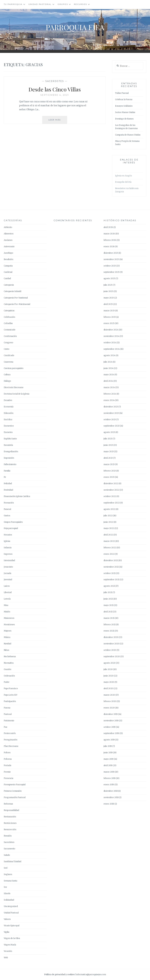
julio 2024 (108, 362)
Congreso (8, 343)
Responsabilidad (11, 810)
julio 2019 (108, 746)
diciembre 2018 (111, 791)
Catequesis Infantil (13, 291)
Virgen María (10, 945)
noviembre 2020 (111, 644)
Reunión (8, 836)
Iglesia (7, 541)
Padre (7, 682)
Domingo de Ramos (124, 119)
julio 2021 (108, 592)
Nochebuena (10, 657)
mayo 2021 (109, 605)
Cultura (7, 375)
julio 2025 (108, 285)
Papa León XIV (11, 695)
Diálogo (7, 381)
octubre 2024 (110, 343)
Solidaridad (9, 900)
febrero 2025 (110, 317)
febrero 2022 (110, 548)
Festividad (8, 490)
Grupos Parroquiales (13, 522)
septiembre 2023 (111, 426)
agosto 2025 (109, 279)
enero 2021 (109, 631)
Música (7, 637)
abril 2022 (108, 535)
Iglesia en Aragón (123, 176)
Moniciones (9, 625)
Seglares (8, 874)
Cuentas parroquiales (14, 368)
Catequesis (9, 285)
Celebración (9, 317)
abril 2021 (108, 612)
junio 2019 (108, 753)
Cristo (7, 349)
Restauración (10, 817)
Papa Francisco (11, 688)
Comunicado (10, 330)
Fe (5, 477)
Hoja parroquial (11, 528)
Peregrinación (11, 740)
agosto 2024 (109, 355)
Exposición (9, 458)
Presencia (8, 778)
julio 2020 (108, 669)
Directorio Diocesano (14, 387)
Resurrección (10, 830)
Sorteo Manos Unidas (125, 112)
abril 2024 (108, 381)
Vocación (8, 951)
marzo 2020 (109, 695)
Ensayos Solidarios (124, 106)
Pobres (7, 753)
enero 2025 (109, 323)
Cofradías (8, 323)
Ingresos (8, 554)
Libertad (8, 592)
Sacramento (10, 849)
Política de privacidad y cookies (59, 975)
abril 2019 (108, 765)
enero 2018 (109, 804)
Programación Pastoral (15, 797)
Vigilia (7, 932)
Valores (7, 919)
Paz (5, 727)
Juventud (8, 580)
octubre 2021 (110, 573)
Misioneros (9, 618)
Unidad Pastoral (40, 4)
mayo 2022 (109, 528)
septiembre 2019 (111, 733)
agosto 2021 (109, 586)
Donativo (8, 400)
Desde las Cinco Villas (55, 89)
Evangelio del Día (123, 182)
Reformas (8, 804)
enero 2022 (109, 554)
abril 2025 (108, 304)
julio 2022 (108, 516)
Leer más (58, 121)
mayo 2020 (109, 682)
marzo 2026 (109, 234)
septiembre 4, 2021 (55, 95)
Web (6, 958)
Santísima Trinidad (13, 862)
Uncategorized (11, 906)
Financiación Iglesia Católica (17, 496)
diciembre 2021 (111, 560)
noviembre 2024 (111, 336)
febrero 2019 (109, 778)
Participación (10, 701)
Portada (7, 765)
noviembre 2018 (111, 797)
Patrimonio (9, 721)
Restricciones (10, 823)
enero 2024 (109, 400)
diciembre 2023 (111, 407)
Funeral (7, 509)
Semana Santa (10, 881)
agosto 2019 (109, 740)
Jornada (7, 573)
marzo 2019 (109, 772)
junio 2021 (108, 599)
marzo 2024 (109, 387)
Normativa (9, 663)
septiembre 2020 (112, 657)
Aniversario (9, 247)
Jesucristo (8, 567)
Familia (7, 471)
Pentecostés (10, 733)
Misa (6, 605)
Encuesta (8, 432)
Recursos (80, 4)
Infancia (8, 548)
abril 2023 (108, 458)
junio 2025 (108, 291)
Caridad (7, 279)
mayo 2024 (109, 375)
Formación (9, 503)
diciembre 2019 (111, 714)
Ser (5, 887)
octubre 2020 (110, 650)
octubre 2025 (110, 266)
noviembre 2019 (111, 721)
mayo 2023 (109, 452)
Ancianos (8, 240)
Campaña (8, 266)
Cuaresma (8, 362)
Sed (6, 868)
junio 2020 (108, 676)
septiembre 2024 (112, 349)
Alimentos (9, 234)
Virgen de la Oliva (12, 938)
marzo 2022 (109, 541)
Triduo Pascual (122, 93)
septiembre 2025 (112, 272)
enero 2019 (109, 785)
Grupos (63, 4)
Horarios (8, 535)
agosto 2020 (109, 663)
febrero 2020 (110, 701)
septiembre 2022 (112, 503)
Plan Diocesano (11, 746)
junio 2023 (108, 445)
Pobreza (8, 759)
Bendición (8, 259)
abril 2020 (108, 688)
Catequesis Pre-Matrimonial (17, 304)
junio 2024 (108, 368)
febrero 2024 (110, 394)
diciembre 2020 (111, 637)
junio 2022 (108, 522)
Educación (9, 413)
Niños (7, 650)
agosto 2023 (109, 432)
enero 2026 (109, 247)
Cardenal (8, 272)
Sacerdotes (55, 81)
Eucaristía (8, 445)
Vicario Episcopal (12, 926)
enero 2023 (109, 477)
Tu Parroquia (13, 4)
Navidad (7, 644)
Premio (7, 772)
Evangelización (11, 452)
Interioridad (9, 560)
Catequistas (9, 311)
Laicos (7, 586)
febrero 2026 (110, 240)
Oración (7, 669)
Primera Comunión (13, 791)
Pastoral (8, 714)
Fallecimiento (10, 464)
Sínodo (7, 893)
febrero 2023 (110, 471)
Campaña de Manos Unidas (128, 135)
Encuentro (9, 426)
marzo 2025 (109, 311)
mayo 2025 (109, 298)
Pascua (7, 708)
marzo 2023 (109, 464)
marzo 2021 (109, 618)
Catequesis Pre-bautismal (16, 298)
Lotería (7, 599)
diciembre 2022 (111, 484)
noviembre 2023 (111, 413)
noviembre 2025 (111, 259)
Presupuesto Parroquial (15, 785)
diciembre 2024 (111, 330)
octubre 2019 (109, 727)
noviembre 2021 (111, 567)
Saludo (7, 855)
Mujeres (8, 631)
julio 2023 (108, 439)
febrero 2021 (110, 625)
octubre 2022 (110, 496)
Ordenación (9, 676)
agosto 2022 (109, 509)
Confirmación (10, 336)
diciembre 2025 (111, 253)
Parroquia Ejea (75, 27)
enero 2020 (109, 708)
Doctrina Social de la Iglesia (17, 394)
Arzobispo (8, 253)
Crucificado (9, 355)
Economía (9, 407)
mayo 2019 (108, 759)
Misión (7, 612)
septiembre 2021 (111, 580)
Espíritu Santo (10, 439)
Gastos (7, 516)
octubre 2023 (110, 420)
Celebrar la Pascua (124, 100)
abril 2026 (108, 227)
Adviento (8, 227)
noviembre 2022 (111, 490)
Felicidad (8, 484)
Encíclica (8, 420)
